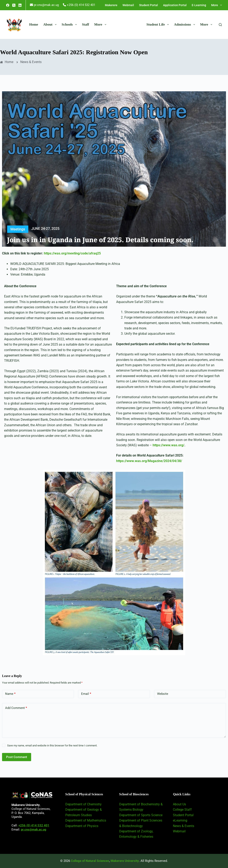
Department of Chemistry (83, 804)
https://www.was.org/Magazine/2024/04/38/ (149, 461)
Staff (86, 24)
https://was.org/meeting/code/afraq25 (72, 253)
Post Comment (17, 757)
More (217, 5)
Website (163, 694)
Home (34, 24)
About (51, 25)
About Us (179, 804)
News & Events (184, 826)
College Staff (182, 810)
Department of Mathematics (86, 820)
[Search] (220, 25)
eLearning (180, 820)
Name (10, 694)
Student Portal (149, 5)
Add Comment (16, 708)
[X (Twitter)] (14, 5)
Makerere (111, 5)
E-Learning (199, 5)
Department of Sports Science (141, 815)
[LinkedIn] (20, 5)
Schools (70, 25)
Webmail (128, 5)
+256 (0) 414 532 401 (34, 825)
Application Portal (175, 5)
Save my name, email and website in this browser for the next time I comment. (52, 745)
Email (86, 694)
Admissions (185, 25)
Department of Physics (82, 826)
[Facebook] (8, 5)
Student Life (159, 25)
